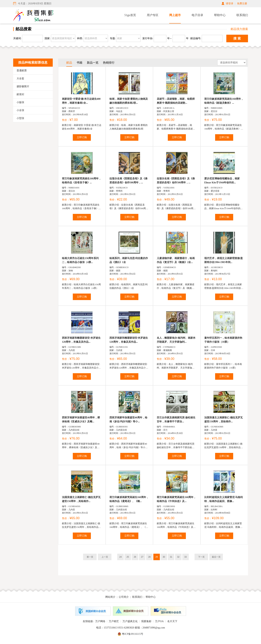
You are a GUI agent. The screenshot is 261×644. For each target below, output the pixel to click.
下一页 (201, 557)
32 (178, 557)
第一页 (90, 557)
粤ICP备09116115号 (133, 634)
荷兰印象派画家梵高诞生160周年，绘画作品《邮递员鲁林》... (224, 101)
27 (142, 557)
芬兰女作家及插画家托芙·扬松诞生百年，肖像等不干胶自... (176, 420)
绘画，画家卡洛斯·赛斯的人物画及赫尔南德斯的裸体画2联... (129, 101)
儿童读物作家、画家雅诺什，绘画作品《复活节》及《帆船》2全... (176, 260)
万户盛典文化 (130, 621)
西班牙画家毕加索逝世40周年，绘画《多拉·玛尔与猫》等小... (128, 420)
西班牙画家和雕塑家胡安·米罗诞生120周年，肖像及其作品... (81, 340)
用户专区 (153, 15)
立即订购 (82, 137)
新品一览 (93, 63)
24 (120, 557)
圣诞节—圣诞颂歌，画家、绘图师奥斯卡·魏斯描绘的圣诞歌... (176, 101)
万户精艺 (114, 621)
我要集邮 (146, 621)
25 (128, 557)
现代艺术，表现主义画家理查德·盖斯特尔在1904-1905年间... (224, 260)
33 (185, 557)
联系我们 (242, 15)
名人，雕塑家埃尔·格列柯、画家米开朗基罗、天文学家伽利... (176, 340)
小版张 (20, 102)
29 (157, 557)
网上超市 (175, 15)
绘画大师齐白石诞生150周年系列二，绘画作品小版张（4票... (80, 260)
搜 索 (237, 38)
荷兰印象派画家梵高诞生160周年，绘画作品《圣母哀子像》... (82, 181)
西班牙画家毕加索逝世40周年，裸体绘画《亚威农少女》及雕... (81, 420)
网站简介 (110, 597)
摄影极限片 (23, 86)
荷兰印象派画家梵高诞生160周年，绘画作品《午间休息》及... (176, 499)
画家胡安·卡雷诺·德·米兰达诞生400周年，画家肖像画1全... (81, 101)
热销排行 (109, 63)
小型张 (20, 118)
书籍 (79, 63)
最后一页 (216, 557)
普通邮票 (22, 71)
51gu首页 (130, 15)
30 (164, 557)
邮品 (69, 63)
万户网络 (100, 621)
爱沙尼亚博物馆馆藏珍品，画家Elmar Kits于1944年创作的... (222, 181)
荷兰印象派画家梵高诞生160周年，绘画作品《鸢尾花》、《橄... (129, 499)
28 (149, 557)
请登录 (230, 4)
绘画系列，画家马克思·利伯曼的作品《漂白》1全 (129, 260)
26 (135, 557)
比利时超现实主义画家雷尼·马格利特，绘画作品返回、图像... (224, 499)
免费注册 (242, 4)
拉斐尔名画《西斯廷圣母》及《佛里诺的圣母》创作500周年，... (128, 181)
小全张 (20, 110)
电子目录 (197, 15)
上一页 (105, 557)
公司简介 (124, 597)
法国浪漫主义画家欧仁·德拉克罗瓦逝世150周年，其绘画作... (224, 420)
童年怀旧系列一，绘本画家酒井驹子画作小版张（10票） (223, 340)
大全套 (20, 78)
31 (171, 557)
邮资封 (20, 94)
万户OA (159, 621)
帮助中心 (220, 15)
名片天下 (172, 621)
